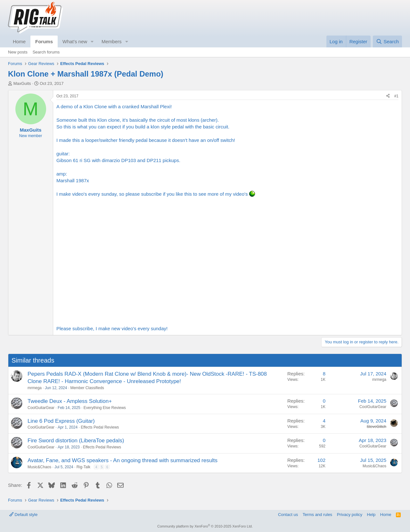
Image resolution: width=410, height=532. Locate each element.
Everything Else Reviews (105, 408)
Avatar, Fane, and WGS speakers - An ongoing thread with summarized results (123, 460)
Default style (23, 515)
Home (19, 41)
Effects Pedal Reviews (100, 427)
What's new (75, 41)
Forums (44, 41)
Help (371, 515)
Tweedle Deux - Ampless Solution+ (70, 401)
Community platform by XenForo (205, 526)
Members (112, 41)
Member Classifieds (87, 388)
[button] (92, 41)
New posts (18, 52)
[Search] (387, 41)
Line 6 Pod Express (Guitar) (61, 421)
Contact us (288, 515)
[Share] (388, 96)
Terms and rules (317, 515)
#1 (396, 96)
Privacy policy (350, 515)
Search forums (46, 52)
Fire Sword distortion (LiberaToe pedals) (76, 441)
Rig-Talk (83, 467)
